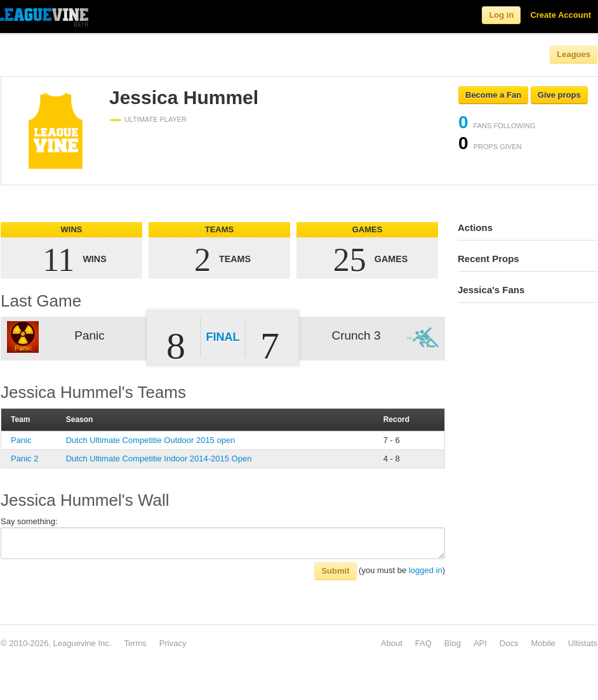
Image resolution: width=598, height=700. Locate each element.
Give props (559, 95)
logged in (426, 570)
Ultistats (583, 643)
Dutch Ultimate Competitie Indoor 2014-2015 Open (159, 459)
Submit (335, 571)
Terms (135, 643)
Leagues (574, 54)
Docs (509, 643)
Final (223, 337)
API (480, 643)
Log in (501, 15)
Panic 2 (24, 459)
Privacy (173, 643)
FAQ (423, 643)
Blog (453, 643)
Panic (21, 440)
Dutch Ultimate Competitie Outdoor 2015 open (151, 440)
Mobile (543, 643)
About (392, 643)
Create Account (561, 15)
